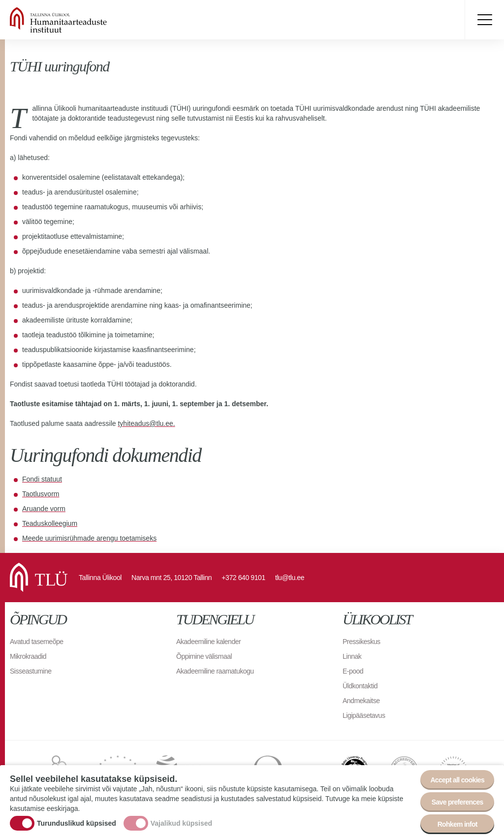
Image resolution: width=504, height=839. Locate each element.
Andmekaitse (361, 701)
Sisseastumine (31, 671)
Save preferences (457, 802)
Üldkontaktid (360, 686)
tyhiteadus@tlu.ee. (146, 423)
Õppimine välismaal (204, 656)
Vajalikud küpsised (181, 823)
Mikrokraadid (28, 656)
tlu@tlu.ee (290, 578)
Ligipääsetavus (364, 715)
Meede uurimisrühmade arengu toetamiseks (89, 538)
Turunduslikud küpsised (77, 823)
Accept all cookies (457, 780)
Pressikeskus (361, 642)
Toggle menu (484, 20)
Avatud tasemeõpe (37, 642)
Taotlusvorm (41, 494)
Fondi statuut (42, 479)
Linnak (352, 656)
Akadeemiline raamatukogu (215, 671)
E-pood (353, 671)
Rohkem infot (457, 824)
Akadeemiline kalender (208, 642)
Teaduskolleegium (50, 523)
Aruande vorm (44, 509)
